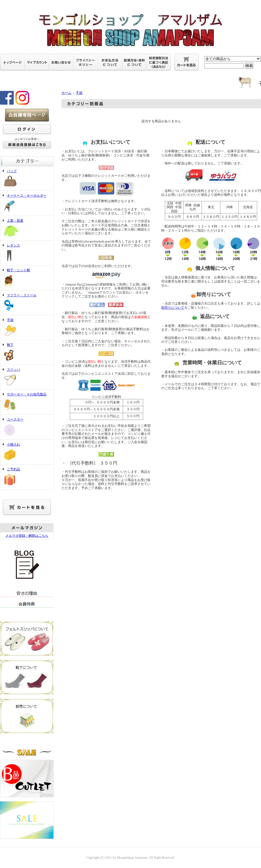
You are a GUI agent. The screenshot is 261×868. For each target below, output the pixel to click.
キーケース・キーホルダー (27, 203)
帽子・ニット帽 (27, 278)
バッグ (27, 179)
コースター (27, 427)
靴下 (27, 352)
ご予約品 (27, 477)
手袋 (27, 328)
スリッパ (27, 377)
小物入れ (27, 452)
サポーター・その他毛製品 (27, 402)
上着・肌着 (27, 228)
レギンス (27, 253)
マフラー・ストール (27, 303)
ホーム (66, 93)
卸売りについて (173, 308)
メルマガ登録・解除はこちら (27, 536)
